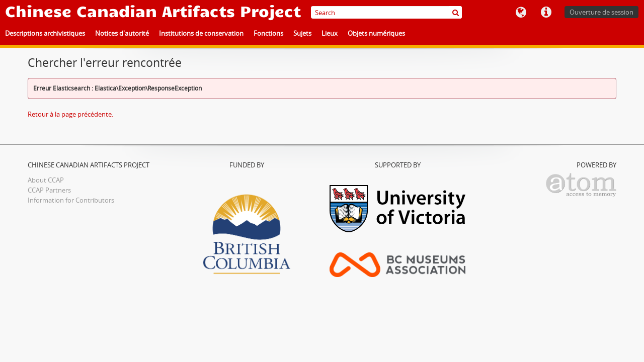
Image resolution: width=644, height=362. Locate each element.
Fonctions (268, 33)
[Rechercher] (456, 12)
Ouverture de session (601, 12)
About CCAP (46, 180)
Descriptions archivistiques (45, 33)
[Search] (386, 12)
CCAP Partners (49, 190)
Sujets (302, 33)
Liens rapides (546, 13)
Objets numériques (376, 33)
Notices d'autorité (122, 33)
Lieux (330, 33)
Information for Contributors (71, 200)
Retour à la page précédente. (70, 114)
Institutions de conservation (201, 33)
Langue (521, 13)
